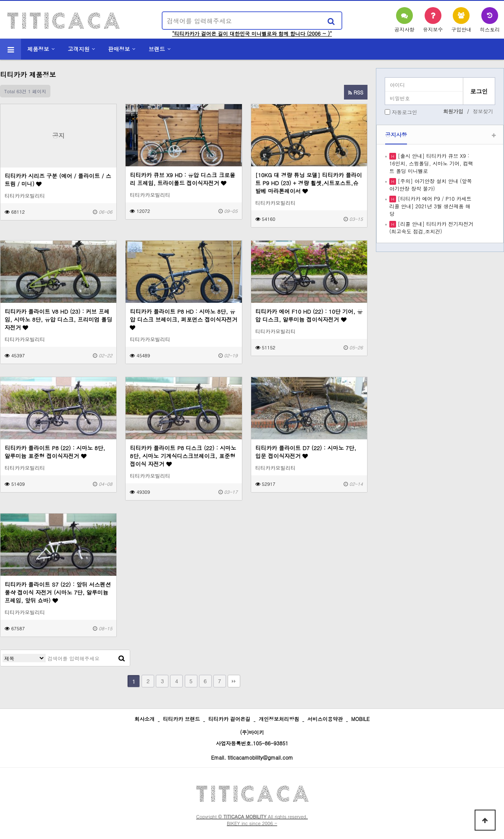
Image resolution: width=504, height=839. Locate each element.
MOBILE (360, 719)
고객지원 (79, 49)
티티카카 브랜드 (181, 719)
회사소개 (144, 719)
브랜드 (157, 49)
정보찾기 (483, 111)
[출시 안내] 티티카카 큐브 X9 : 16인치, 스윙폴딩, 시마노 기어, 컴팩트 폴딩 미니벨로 (431, 163)
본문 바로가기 (0, 0)
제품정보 (38, 49)
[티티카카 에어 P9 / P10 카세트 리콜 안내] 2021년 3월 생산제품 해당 (430, 206)
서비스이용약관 (325, 719)
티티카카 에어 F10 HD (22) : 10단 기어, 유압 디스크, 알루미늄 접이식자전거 (309, 315)
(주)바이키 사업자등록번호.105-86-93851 (252, 738)
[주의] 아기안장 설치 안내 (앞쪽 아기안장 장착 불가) (431, 185)
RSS (356, 92)
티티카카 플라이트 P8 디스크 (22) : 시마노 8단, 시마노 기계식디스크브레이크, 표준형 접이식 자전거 (183, 456)
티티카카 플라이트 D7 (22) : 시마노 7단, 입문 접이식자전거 (306, 452)
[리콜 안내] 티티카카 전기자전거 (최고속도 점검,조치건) (431, 227)
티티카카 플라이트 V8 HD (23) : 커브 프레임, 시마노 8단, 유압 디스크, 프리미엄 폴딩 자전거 (58, 319)
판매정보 (119, 49)
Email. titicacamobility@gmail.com (252, 757)
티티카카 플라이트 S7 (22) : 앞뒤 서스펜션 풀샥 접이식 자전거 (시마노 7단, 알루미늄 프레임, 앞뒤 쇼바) (58, 592)
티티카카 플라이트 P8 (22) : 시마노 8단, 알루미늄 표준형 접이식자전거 (55, 452)
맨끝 (234, 681)
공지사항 (396, 135)
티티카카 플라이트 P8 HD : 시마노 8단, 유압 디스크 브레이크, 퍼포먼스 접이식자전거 (184, 319)
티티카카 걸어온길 (229, 719)
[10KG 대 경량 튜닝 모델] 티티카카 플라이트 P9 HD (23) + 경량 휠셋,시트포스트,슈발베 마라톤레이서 (309, 183)
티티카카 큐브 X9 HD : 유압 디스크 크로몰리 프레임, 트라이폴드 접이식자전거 (182, 179)
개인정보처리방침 (279, 719)
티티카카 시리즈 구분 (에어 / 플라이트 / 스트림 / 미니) (58, 180)
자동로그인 (404, 112)
